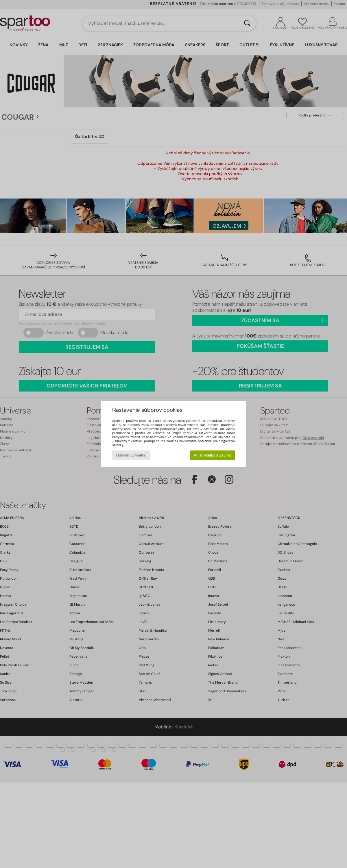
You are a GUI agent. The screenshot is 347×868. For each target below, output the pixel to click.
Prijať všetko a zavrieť (212, 455)
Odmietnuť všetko (131, 455)
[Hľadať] (247, 23)
